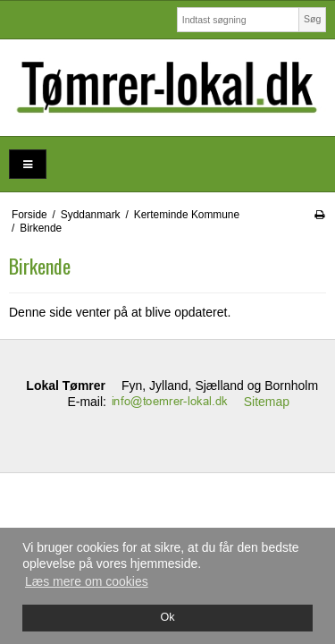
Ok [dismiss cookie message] (167, 617)
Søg (312, 19)
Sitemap (267, 402)
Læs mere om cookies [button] (87, 581)
